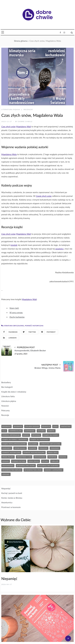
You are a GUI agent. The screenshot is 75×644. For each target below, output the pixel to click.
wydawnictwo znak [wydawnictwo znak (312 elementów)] (33, 470)
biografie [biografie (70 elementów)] (18, 426)
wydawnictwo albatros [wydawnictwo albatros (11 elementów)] (48, 466)
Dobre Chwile (25, 121)
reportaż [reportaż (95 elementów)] (52, 457)
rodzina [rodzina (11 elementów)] (63, 457)
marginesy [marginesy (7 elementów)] (7, 448)
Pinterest (48, 332)
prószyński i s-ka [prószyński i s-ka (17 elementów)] (24, 457)
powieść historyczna (34, 326)
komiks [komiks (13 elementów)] (26, 435)
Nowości (5, 406)
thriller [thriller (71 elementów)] (55, 461)
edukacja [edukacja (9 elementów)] (46, 426)
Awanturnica (7, 502)
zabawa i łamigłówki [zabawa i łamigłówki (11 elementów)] (54, 470)
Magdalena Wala (9, 154)
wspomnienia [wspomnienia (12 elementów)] (8, 466)
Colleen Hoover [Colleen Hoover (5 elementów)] (32, 426)
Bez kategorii (7, 387)
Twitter (29, 332)
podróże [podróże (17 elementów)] (33, 448)
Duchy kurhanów (17, 317)
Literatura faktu (8, 396)
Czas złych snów (8, 126)
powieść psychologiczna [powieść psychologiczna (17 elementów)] (34, 452)
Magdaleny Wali (24, 126)
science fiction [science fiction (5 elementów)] (19, 461)
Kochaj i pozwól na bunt (12, 493)
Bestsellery (6, 382)
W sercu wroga (16, 312)
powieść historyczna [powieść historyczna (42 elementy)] (11, 452)
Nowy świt (14, 308)
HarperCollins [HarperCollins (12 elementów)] (15, 431)
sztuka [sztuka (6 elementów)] (45, 461)
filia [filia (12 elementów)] (4, 431)
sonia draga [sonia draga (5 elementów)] (34, 461)
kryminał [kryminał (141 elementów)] (36, 435)
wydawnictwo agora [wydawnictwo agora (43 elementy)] (26, 466)
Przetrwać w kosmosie (11, 507)
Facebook (10, 332)
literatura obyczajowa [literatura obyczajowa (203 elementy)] (50, 444)
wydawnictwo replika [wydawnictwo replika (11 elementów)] (12, 470)
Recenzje (28, 109)
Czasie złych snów (44, 196)
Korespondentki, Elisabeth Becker (30, 350)
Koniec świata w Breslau (12, 498)
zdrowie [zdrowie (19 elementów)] (6, 474)
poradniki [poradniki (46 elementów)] (55, 448)
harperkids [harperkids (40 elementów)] (30, 431)
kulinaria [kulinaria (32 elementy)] (33, 444)
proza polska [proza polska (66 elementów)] (8, 457)
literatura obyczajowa (13, 326)
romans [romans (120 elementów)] (6, 461)
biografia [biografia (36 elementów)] (6, 426)
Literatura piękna (11, 109)
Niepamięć (6, 488)
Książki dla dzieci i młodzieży (14, 392)
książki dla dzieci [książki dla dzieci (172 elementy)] (51, 435)
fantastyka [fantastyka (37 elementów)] (66, 426)
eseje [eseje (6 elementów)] (55, 426)
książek (14, 245)
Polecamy (5, 410)
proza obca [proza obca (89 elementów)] (53, 452)
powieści (59, 249)
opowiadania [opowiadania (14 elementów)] (20, 448)
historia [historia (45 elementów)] (41, 431)
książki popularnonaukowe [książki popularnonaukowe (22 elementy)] (14, 444)
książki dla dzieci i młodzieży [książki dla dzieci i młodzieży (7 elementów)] (15, 439)
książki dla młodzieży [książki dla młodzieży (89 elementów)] (40, 439)
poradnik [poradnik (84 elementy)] (43, 448)
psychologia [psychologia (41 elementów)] (40, 457)
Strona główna (21, 41)
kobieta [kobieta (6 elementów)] (51, 431)
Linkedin (9, 338)
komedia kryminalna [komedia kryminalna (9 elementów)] (11, 435)
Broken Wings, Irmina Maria (47, 368)
